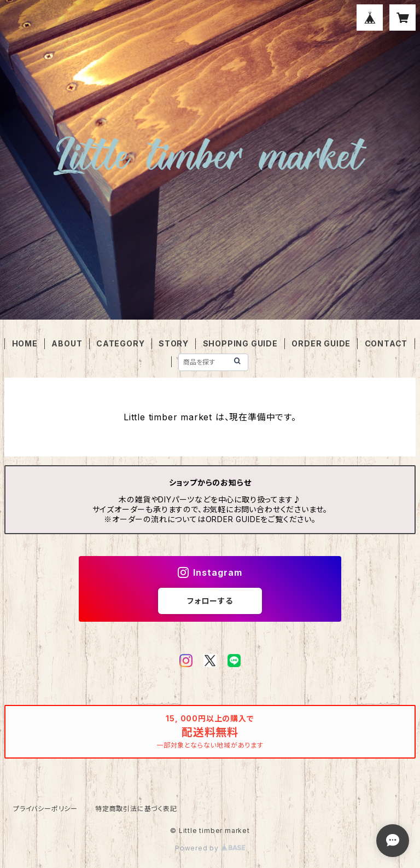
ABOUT (67, 343)
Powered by (210, 848)
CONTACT (386, 343)
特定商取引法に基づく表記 (136, 809)
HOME (25, 343)
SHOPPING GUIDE (240, 343)
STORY (174, 343)
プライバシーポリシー (45, 809)
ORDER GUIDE (321, 343)
